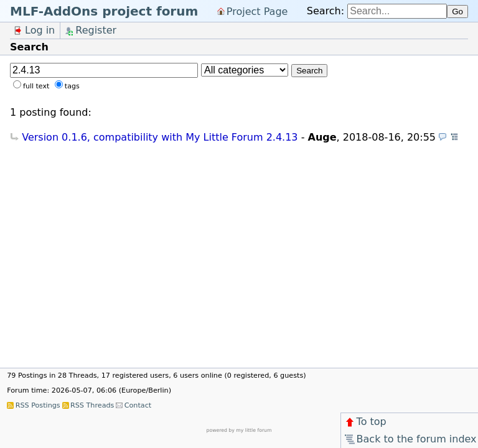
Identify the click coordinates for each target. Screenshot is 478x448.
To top (365, 422)
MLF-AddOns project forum (104, 11)
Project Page (257, 11)
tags (72, 86)
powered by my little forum (239, 430)
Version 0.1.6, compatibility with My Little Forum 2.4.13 (160, 137)
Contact (138, 405)
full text (36, 86)
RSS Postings (38, 405)
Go (457, 12)
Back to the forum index (410, 439)
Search (309, 71)
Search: (326, 11)
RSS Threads (92, 405)
